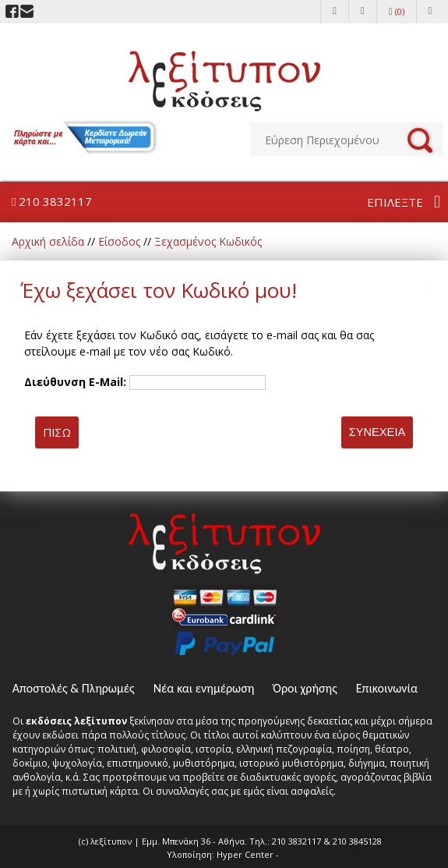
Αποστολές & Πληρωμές (74, 688)
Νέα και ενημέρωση (204, 688)
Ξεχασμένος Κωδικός (208, 241)
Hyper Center (245, 854)
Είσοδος (119, 241)
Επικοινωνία (387, 688)
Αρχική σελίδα (48, 241)
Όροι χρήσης (305, 688)
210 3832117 (52, 201)
